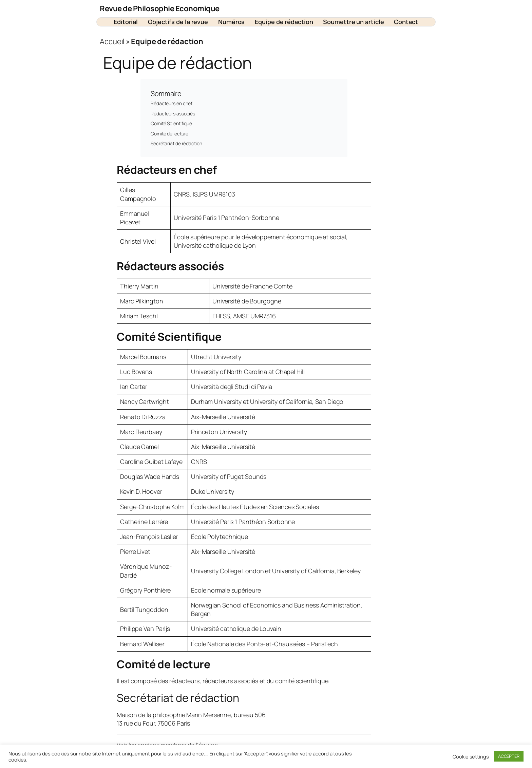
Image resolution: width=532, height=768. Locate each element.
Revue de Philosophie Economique (160, 8)
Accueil (112, 41)
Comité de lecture (169, 134)
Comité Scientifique (171, 123)
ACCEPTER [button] (509, 756)
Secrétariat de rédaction (176, 143)
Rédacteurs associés (173, 114)
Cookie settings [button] (471, 756)
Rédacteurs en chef (172, 103)
